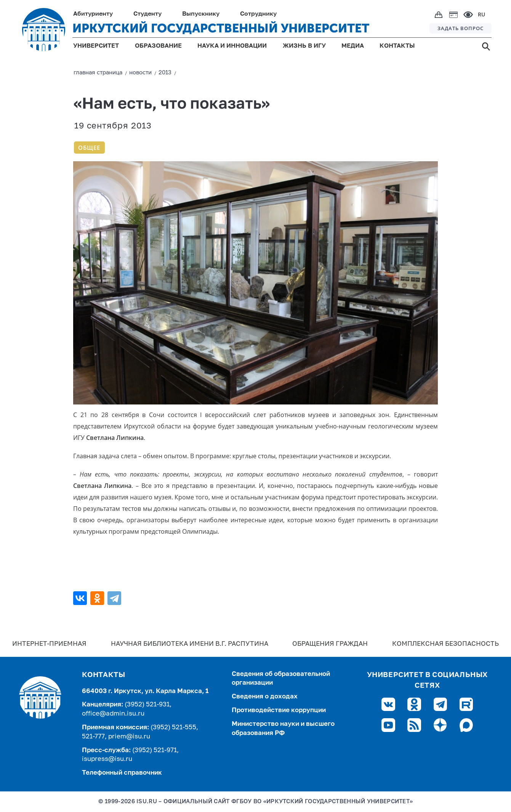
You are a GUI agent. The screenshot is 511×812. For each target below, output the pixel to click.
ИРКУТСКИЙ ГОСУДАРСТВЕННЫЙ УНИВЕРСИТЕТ (221, 28)
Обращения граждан (330, 644)
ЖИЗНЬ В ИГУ (304, 46)
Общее (89, 148)
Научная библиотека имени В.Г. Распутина (190, 644)
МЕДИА (353, 46)
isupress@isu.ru (107, 759)
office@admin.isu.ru (113, 714)
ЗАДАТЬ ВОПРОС (461, 28)
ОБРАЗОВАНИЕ (158, 46)
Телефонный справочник (122, 773)
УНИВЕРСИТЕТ (96, 46)
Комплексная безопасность (445, 644)
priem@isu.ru (129, 737)
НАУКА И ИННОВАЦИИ (232, 46)
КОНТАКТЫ (397, 46)
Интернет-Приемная (49, 644)
